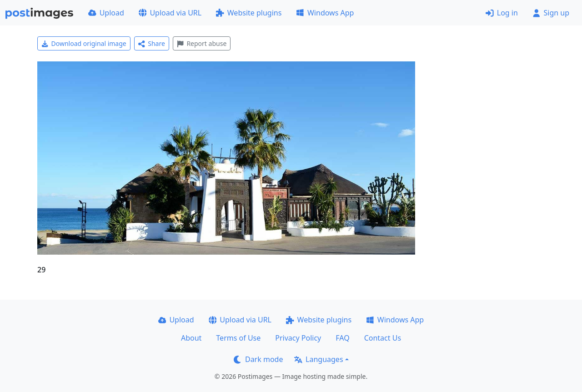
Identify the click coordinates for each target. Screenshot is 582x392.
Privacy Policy (298, 338)
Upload (106, 13)
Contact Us (383, 338)
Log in (502, 13)
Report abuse (202, 43)
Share (152, 43)
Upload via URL (170, 13)
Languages (319, 359)
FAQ (342, 338)
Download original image (84, 43)
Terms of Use (238, 338)
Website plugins (249, 13)
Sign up (551, 13)
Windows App (325, 13)
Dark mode (258, 359)
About (191, 338)
